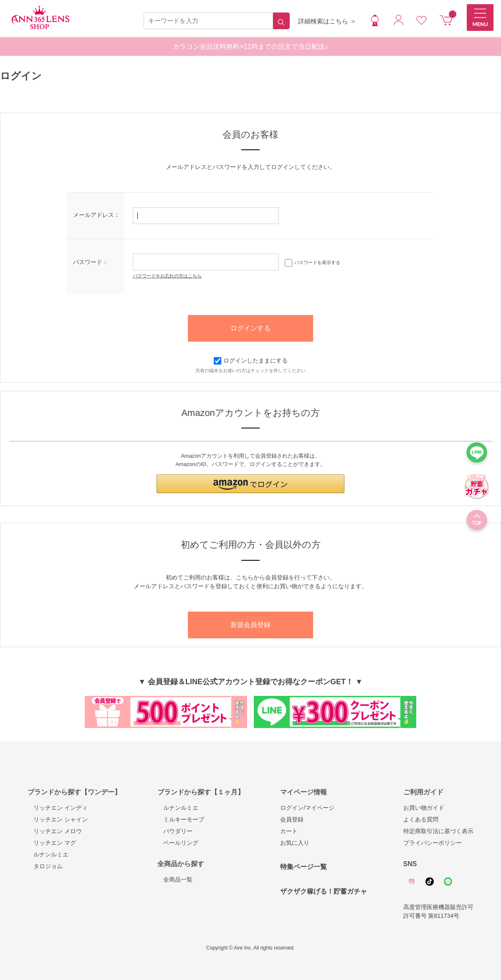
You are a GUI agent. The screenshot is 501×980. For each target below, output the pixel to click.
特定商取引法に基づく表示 (438, 831)
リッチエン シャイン (58, 819)
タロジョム (45, 866)
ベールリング (178, 843)
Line (448, 882)
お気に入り (295, 843)
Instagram (412, 882)
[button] (250, 484)
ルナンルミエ (48, 854)
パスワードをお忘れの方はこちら (167, 276)
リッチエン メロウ (55, 831)
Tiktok (430, 882)
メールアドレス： (96, 215)
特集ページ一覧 (304, 867)
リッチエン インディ (58, 808)
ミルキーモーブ (181, 819)
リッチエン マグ (52, 843)
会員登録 (292, 819)
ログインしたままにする (251, 360)
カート (289, 831)
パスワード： (91, 262)
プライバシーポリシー (433, 843)
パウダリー (175, 831)
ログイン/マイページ (307, 808)
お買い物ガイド (424, 808)
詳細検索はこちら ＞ (327, 21)
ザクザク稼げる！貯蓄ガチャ (324, 891)
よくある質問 (421, 819)
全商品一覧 (175, 879)
